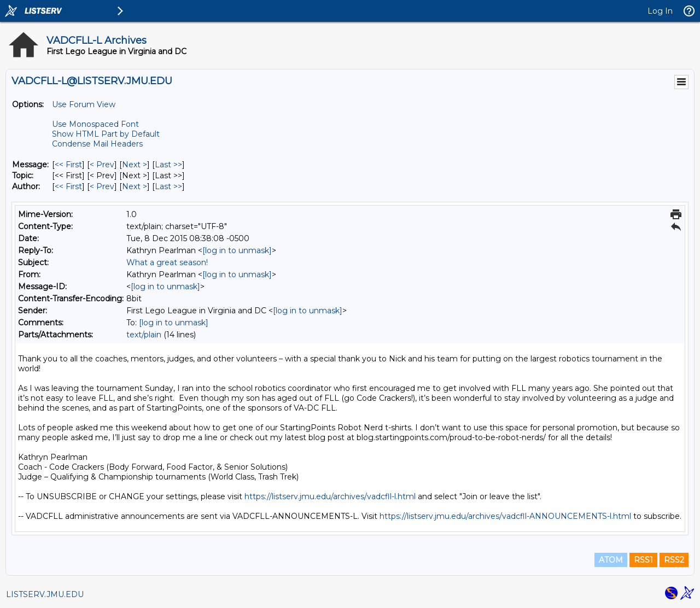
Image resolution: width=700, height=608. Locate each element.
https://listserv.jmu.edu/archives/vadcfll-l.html (330, 496)
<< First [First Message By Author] (68, 186)
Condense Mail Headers (97, 144)
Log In (660, 11)
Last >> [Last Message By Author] (168, 186)
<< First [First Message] (68, 165)
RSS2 (674, 560)
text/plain (144, 335)
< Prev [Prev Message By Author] (102, 186)
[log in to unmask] (237, 250)
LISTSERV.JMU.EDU (45, 594)
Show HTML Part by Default (106, 134)
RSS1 (643, 560)
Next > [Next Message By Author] (135, 186)
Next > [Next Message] (135, 165)
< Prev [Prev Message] (102, 165)
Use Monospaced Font (95, 124)
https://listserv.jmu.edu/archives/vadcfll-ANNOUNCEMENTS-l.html (505, 516)
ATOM (611, 560)
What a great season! (167, 262)
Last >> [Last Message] (168, 165)
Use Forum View (84, 104)
